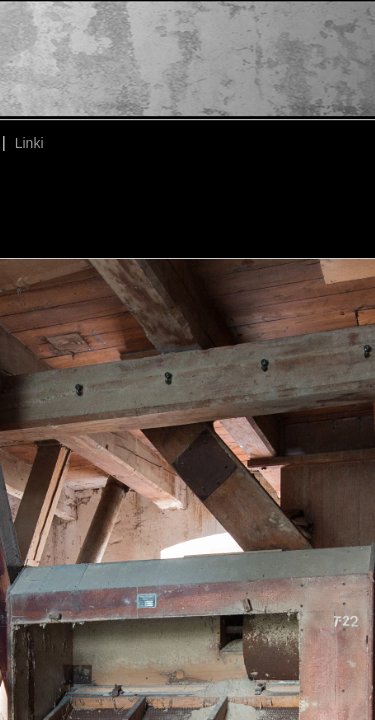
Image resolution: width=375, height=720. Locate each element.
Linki (29, 143)
